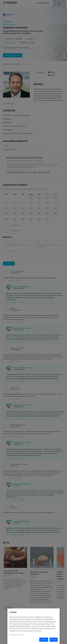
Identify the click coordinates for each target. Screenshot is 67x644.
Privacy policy (14, 634)
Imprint (22, 634)
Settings (54, 640)
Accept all (44, 640)
